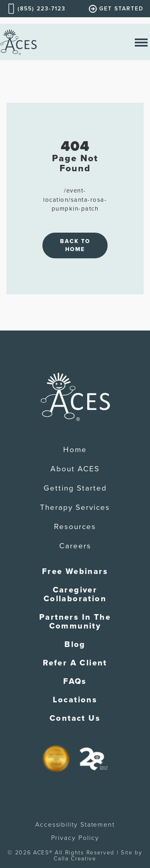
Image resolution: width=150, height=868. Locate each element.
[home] (18, 42)
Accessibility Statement (75, 825)
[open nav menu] (141, 42)
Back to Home (75, 245)
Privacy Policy (75, 838)
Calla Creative (75, 859)
